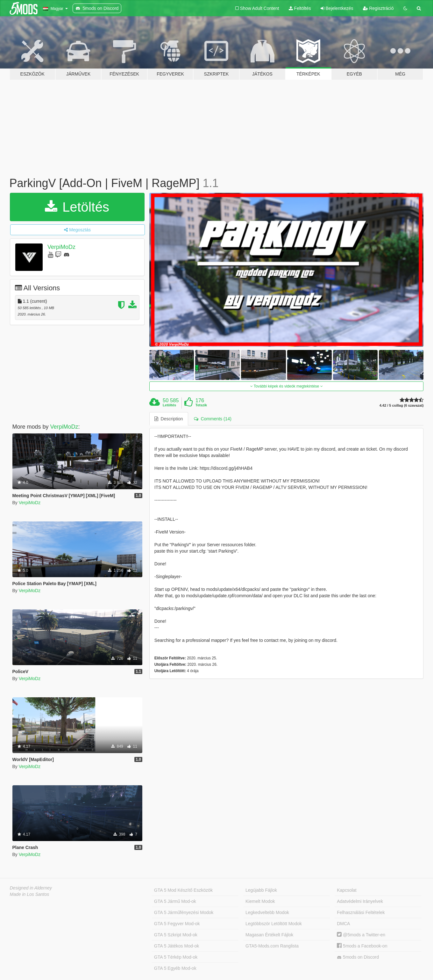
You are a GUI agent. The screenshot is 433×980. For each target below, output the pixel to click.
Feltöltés (300, 8)
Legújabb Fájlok (261, 890)
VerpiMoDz (61, 247)
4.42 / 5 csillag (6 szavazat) (402, 406)
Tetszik (201, 405)
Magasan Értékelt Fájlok (269, 935)
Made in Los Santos (30, 894)
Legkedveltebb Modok (267, 912)
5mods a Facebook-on (362, 946)
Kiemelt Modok (260, 901)
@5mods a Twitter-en (361, 935)
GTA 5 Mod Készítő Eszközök (183, 890)
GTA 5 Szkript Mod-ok (176, 935)
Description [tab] (169, 419)
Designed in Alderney (31, 888)
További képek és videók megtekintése (287, 386)
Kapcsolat (347, 890)
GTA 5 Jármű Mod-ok (175, 901)
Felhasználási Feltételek (361, 912)
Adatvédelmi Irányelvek (360, 901)
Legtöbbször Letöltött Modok (274, 924)
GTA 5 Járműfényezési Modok (184, 912)
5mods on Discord (358, 957)
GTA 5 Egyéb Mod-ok (175, 968)
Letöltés (77, 207)
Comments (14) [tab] (213, 419)
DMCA (343, 924)
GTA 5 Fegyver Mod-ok (177, 924)
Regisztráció (378, 8)
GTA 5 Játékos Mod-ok (177, 946)
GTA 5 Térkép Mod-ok (176, 957)
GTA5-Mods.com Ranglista (272, 946)
